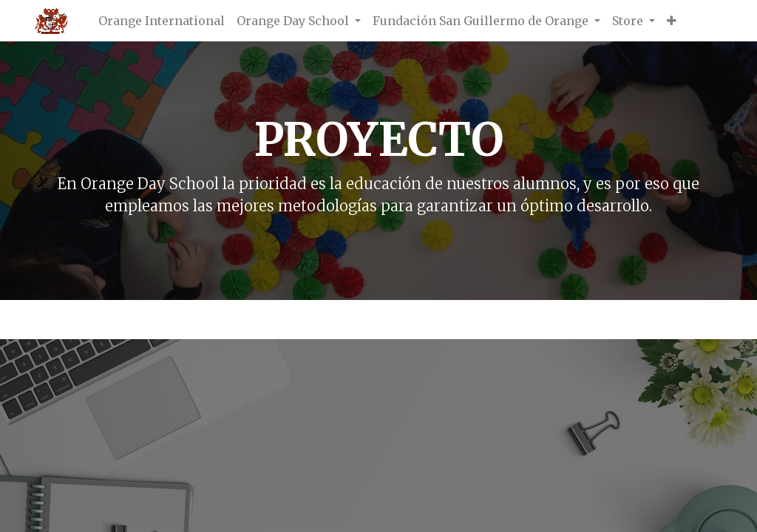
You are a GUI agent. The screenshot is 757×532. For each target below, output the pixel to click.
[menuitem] (162, 21)
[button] (672, 21)
